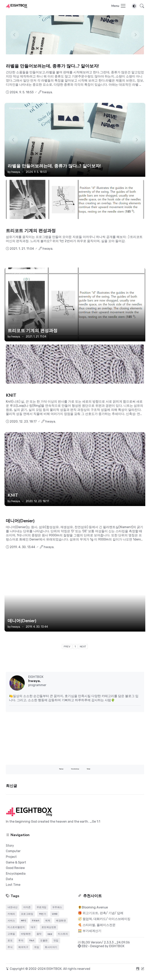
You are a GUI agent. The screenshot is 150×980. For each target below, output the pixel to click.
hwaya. (16, 172)
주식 (10, 947)
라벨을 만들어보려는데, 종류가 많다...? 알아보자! (52, 66)
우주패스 (57, 907)
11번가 (43, 914)
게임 (37, 947)
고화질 (11, 934)
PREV (67, 647)
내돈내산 (13, 907)
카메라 (11, 914)
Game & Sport (16, 862)
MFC (24, 921)
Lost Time (13, 885)
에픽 (48, 921)
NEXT (83, 647)
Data (9, 879)
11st (32, 941)
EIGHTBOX (117, 946)
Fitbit (36, 921)
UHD (55, 914)
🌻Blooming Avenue (93, 907)
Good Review (15, 868)
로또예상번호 (49, 927)
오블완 (44, 941)
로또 (10, 941)
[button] (141, 6)
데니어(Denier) (20, 521)
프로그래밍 (27, 914)
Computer (13, 851)
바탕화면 (26, 934)
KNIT (11, 395)
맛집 (56, 941)
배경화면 (61, 921)
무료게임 (42, 907)
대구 (33, 927)
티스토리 (63, 934)
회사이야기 (51, 947)
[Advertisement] (75, 738)
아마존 (27, 907)
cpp (50, 934)
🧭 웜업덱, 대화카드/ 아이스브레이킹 (104, 919)
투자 (21, 941)
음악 (39, 934)
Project (11, 857)
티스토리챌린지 (16, 927)
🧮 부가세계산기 (90, 931)
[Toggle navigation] (119, 6)
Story (10, 846)
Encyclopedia (16, 874)
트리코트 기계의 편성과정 (31, 231)
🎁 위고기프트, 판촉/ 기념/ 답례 (101, 913)
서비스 (11, 921)
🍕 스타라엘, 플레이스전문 (97, 925)
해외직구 (23, 947)
